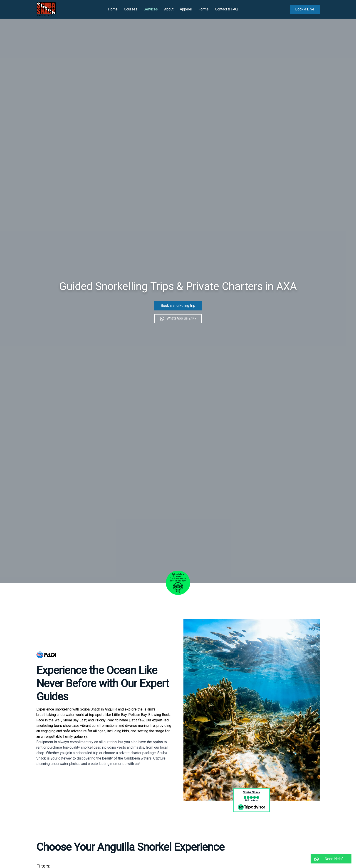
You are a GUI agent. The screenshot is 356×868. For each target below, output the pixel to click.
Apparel (186, 9)
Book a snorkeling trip (178, 306)
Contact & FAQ (226, 9)
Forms (204, 9)
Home (113, 9)
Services (151, 9)
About (169, 9)
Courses (131, 9)
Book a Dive (305, 9)
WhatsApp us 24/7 (178, 318)
